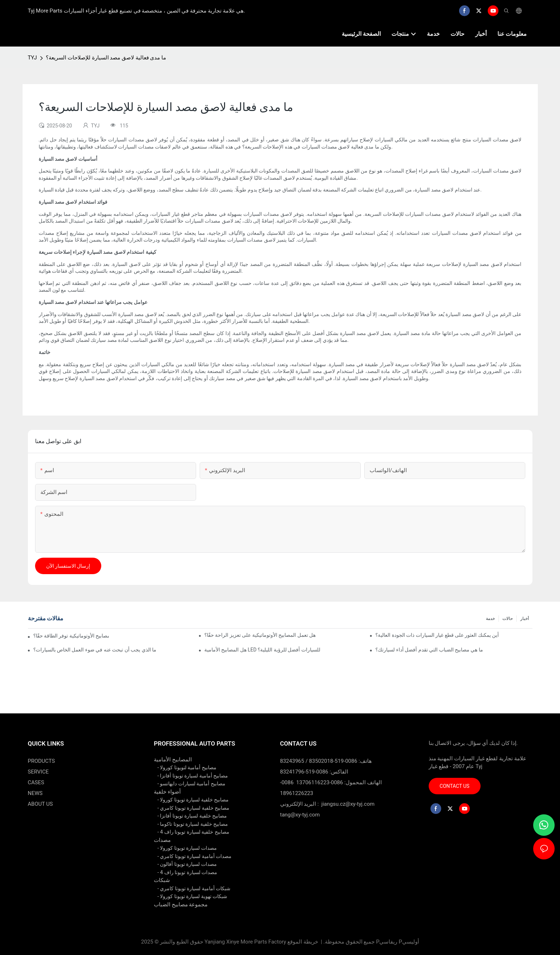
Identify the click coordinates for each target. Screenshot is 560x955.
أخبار (525, 619)
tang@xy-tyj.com (300, 815)
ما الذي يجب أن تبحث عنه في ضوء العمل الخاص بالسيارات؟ (95, 650)
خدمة (490, 619)
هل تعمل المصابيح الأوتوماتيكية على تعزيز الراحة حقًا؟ (260, 635)
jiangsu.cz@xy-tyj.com (348, 804)
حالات (508, 619)
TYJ (33, 58)
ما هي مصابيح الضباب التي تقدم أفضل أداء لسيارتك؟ (429, 650)
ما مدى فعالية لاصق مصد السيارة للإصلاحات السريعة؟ (106, 58)
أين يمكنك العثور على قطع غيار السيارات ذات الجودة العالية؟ (437, 635)
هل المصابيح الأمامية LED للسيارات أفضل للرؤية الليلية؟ (262, 650)
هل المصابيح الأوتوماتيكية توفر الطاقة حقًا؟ (71, 636)
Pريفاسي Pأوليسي (398, 942)
